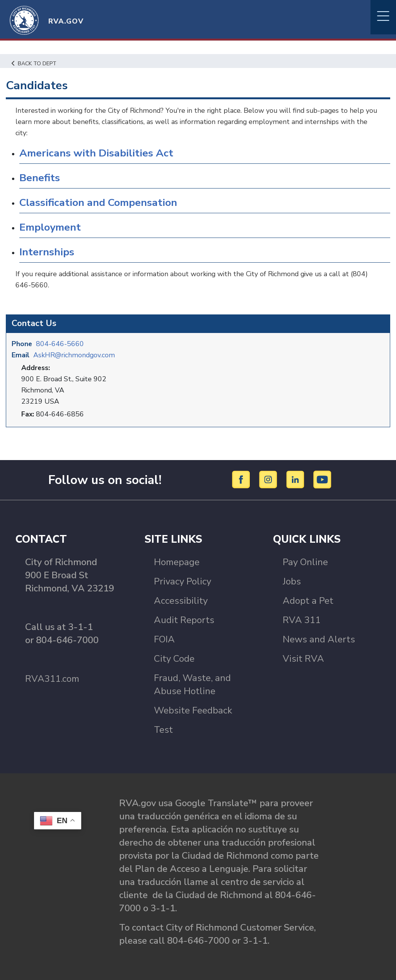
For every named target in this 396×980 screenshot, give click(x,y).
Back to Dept (35, 63)
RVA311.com (52, 678)
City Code (174, 658)
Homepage (177, 562)
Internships (47, 252)
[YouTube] (323, 479)
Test (163, 729)
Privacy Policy (183, 581)
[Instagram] (269, 479)
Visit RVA (303, 658)
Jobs (292, 581)
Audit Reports (184, 620)
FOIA (164, 639)
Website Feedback (193, 710)
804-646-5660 (60, 343)
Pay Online (305, 562)
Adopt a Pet (308, 600)
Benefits (40, 178)
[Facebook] (242, 479)
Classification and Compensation (99, 203)
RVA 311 (302, 620)
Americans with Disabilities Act (96, 153)
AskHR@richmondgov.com (75, 355)
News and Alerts (319, 639)
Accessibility (181, 600)
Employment (50, 227)
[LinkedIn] (296, 479)
